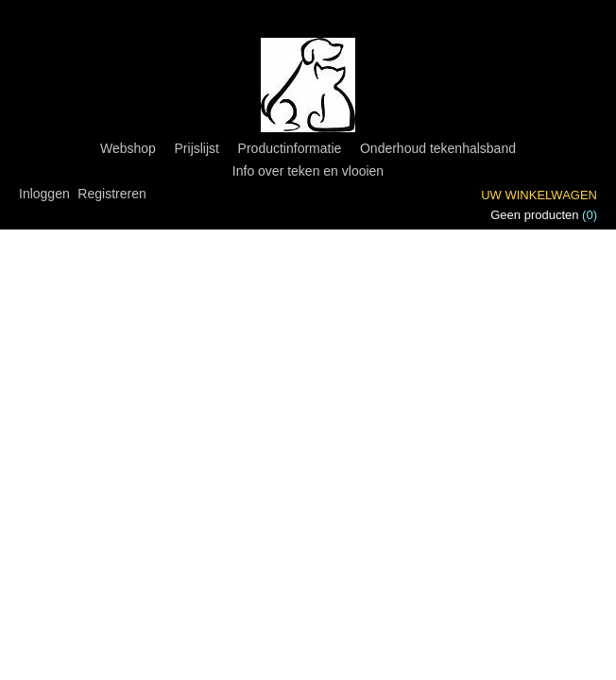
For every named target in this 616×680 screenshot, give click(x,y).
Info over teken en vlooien (308, 171)
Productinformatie (290, 148)
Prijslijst (197, 148)
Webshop (128, 148)
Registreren (111, 194)
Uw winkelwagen (539, 195)
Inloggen (44, 194)
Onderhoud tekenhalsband (438, 148)
